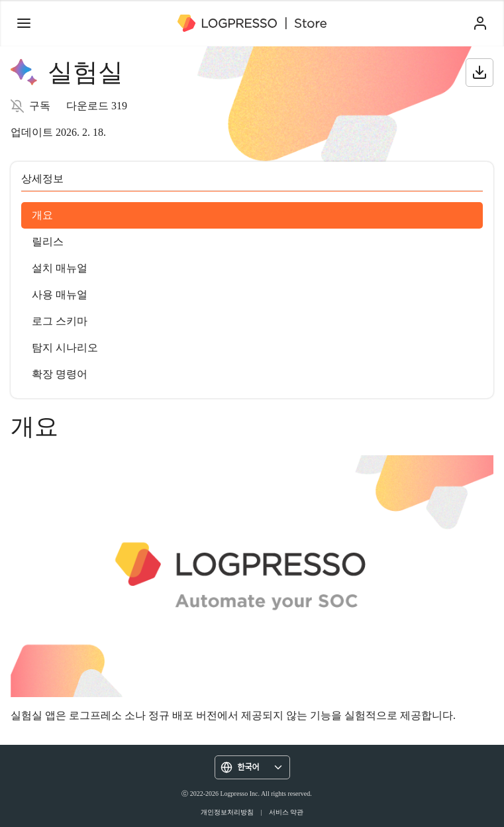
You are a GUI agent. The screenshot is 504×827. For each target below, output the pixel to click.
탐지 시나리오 (65, 348)
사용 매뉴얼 (60, 295)
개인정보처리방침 (227, 812)
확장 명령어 (60, 374)
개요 (42, 215)
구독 (40, 106)
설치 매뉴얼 (60, 268)
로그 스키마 (60, 321)
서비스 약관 (286, 812)
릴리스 (48, 242)
